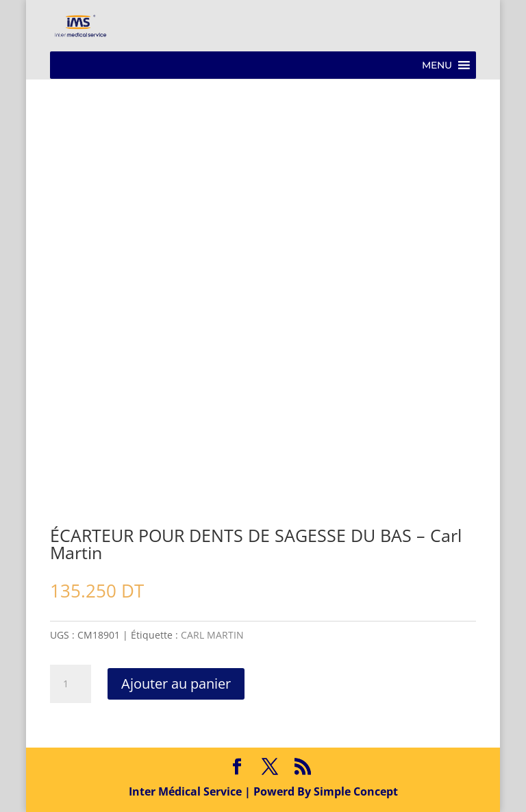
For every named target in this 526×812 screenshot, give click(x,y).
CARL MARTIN (212, 635)
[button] (437, 65)
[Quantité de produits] (71, 684)
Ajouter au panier (176, 684)
